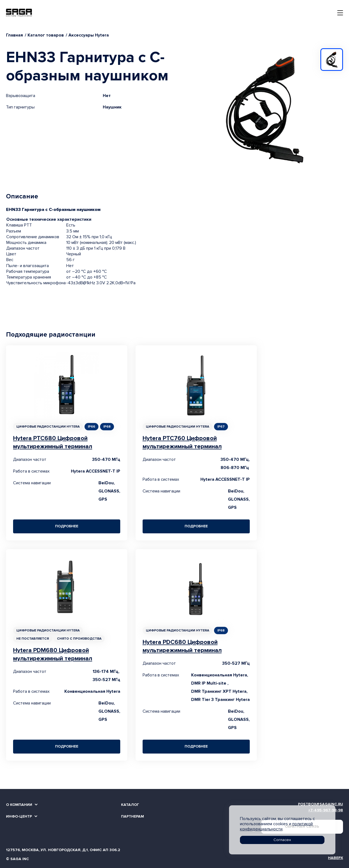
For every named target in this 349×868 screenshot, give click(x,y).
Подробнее (67, 526)
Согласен (282, 840)
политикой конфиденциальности (276, 826)
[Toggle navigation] (340, 13)
